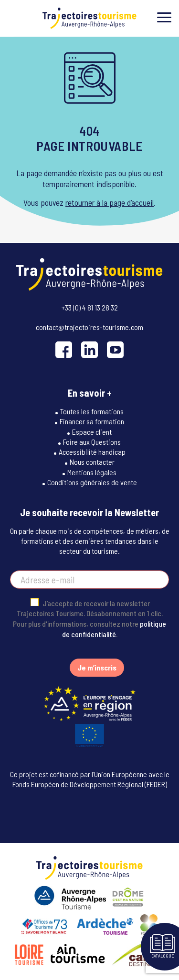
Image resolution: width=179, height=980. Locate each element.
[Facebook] (64, 350)
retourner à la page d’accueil (110, 202)
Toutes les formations (92, 411)
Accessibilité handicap (92, 452)
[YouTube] (115, 350)
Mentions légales (92, 472)
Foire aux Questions (92, 442)
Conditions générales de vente (92, 482)
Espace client (92, 432)
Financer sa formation (92, 421)
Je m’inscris (97, 667)
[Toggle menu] (164, 17)
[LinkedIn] (89, 350)
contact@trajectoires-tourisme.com (89, 327)
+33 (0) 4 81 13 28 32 (90, 307)
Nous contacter (92, 462)
